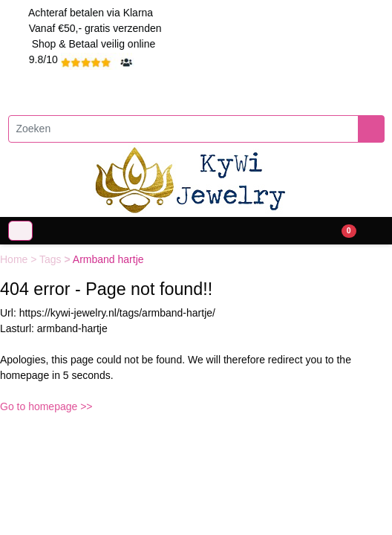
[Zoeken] (183, 129)
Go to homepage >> (46, 406)
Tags (52, 259)
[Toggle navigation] (20, 231)
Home (15, 259)
